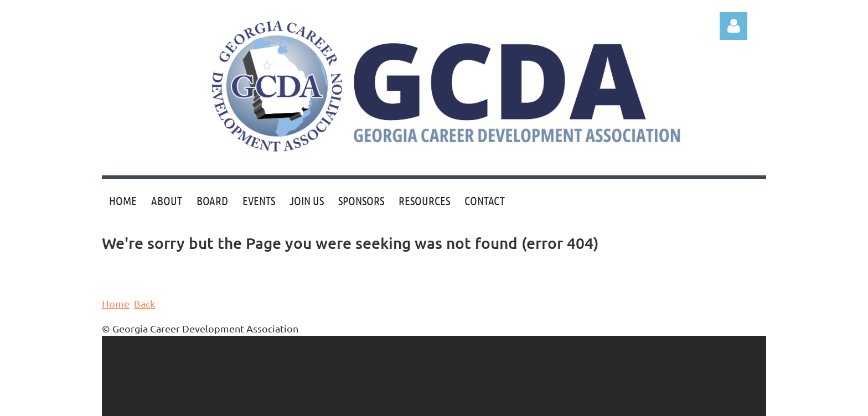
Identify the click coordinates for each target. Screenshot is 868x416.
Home (116, 303)
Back (144, 303)
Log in (733, 26)
